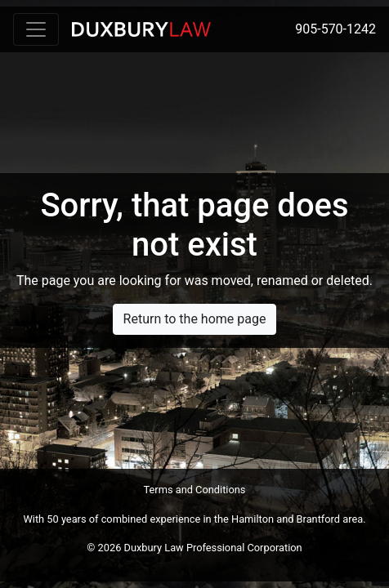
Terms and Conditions (195, 490)
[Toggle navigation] (36, 29)
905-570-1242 (335, 29)
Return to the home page (195, 319)
